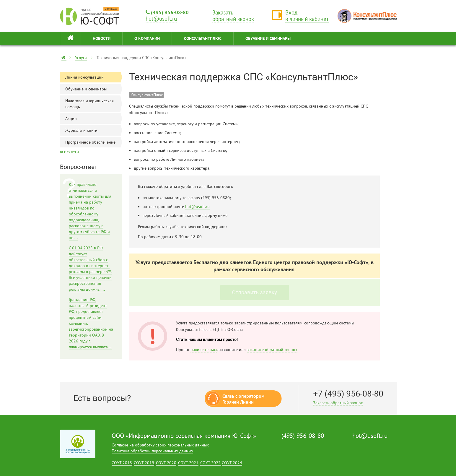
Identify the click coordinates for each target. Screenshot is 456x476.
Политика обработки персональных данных (152, 451)
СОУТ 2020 (166, 463)
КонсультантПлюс (203, 38)
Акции (94, 118)
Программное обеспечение (94, 142)
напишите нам (204, 350)
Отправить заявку (255, 292)
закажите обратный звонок (272, 350)
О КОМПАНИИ (147, 38)
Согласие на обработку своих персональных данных (160, 445)
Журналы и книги (94, 130)
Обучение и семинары (94, 89)
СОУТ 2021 (188, 463)
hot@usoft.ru (197, 207)
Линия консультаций (94, 77)
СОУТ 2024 (232, 463)
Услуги (81, 58)
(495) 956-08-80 (167, 12)
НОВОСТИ (102, 38)
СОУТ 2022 (210, 463)
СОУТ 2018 (122, 463)
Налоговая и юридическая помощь (94, 104)
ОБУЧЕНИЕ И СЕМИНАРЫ (268, 38)
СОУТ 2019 (144, 463)
